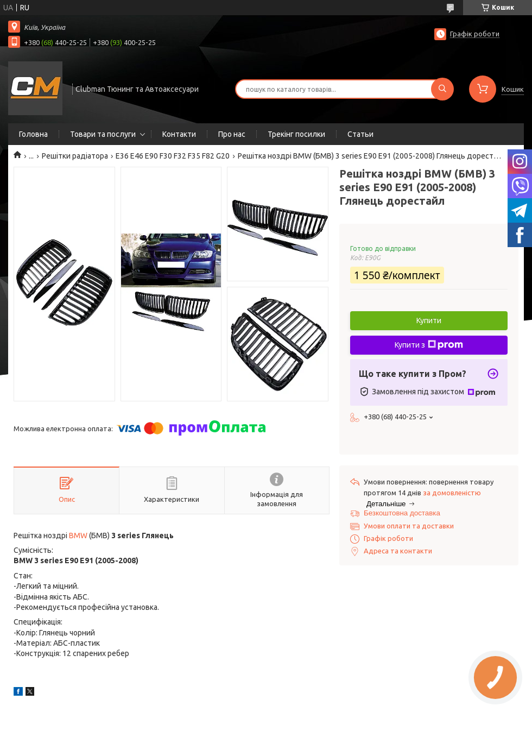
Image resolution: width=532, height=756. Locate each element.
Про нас (232, 134)
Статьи (360, 134)
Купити (429, 320)
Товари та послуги (103, 134)
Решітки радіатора (75, 156)
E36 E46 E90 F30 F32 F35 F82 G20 (173, 156)
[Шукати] (442, 89)
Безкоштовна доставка (402, 513)
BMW (78, 535)
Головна (33, 134)
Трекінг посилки (296, 134)
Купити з (429, 345)
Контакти (179, 134)
